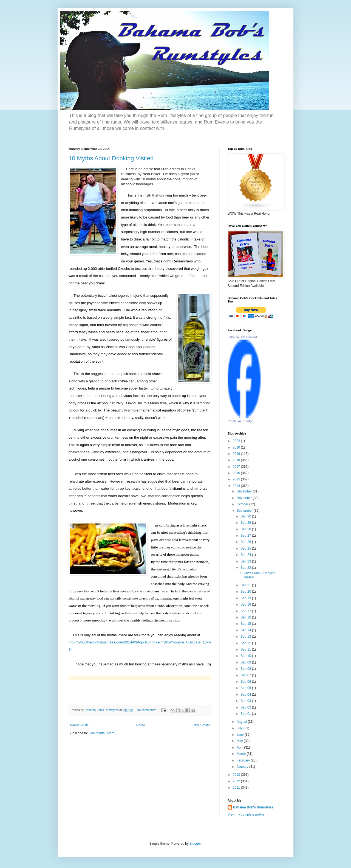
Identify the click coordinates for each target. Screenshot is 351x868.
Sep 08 (246, 669)
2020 (237, 447)
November (245, 498)
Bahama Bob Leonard (242, 337)
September (245, 511)
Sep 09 (246, 662)
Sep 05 (246, 688)
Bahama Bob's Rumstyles (253, 807)
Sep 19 (246, 598)
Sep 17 (246, 611)
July (240, 728)
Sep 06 (246, 682)
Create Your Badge (240, 421)
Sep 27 (246, 536)
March (242, 754)
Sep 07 (246, 675)
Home (141, 725)
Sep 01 (246, 714)
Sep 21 (246, 585)
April (240, 747)
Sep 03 (246, 701)
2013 (237, 775)
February (244, 760)
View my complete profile (246, 814)
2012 (237, 781)
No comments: (147, 710)
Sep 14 (246, 630)
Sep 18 (246, 604)
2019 (237, 454)
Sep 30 (246, 516)
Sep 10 (246, 656)
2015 (237, 479)
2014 (237, 486)
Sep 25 (246, 548)
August (242, 722)
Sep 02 (246, 707)
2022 (237, 441)
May (240, 741)
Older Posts (201, 725)
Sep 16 (246, 617)
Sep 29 (246, 523)
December (245, 491)
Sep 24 (246, 555)
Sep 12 (246, 643)
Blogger (195, 844)
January (243, 767)
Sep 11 (246, 649)
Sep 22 (246, 568)
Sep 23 (246, 561)
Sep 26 (246, 542)
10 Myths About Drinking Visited (111, 158)
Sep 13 (246, 637)
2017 (237, 467)
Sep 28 (246, 529)
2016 (237, 473)
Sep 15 (246, 624)
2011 (237, 788)
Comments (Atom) (102, 733)
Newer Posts (79, 725)
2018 (237, 460)
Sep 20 (246, 592)
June (241, 735)
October (243, 504)
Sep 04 (246, 695)
